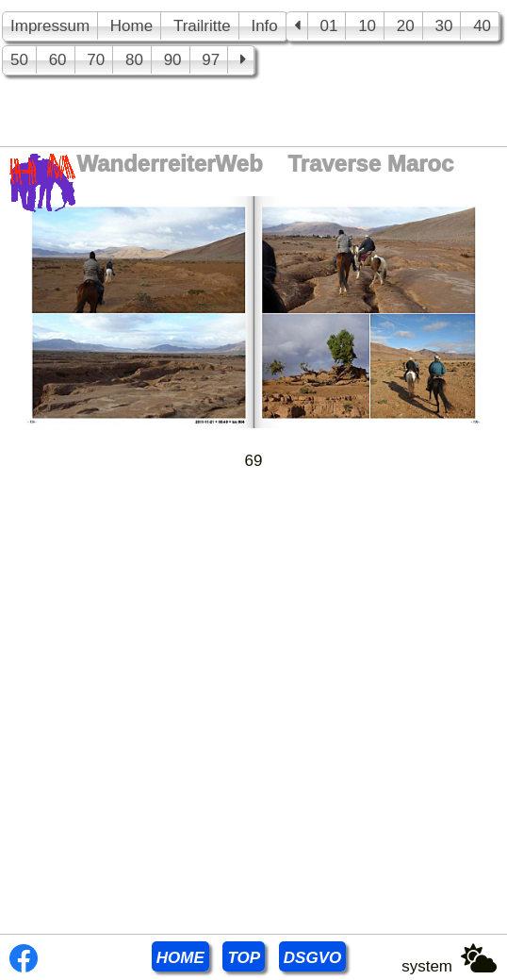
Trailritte (202, 26)
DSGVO (312, 958)
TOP (244, 958)
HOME (180, 958)
